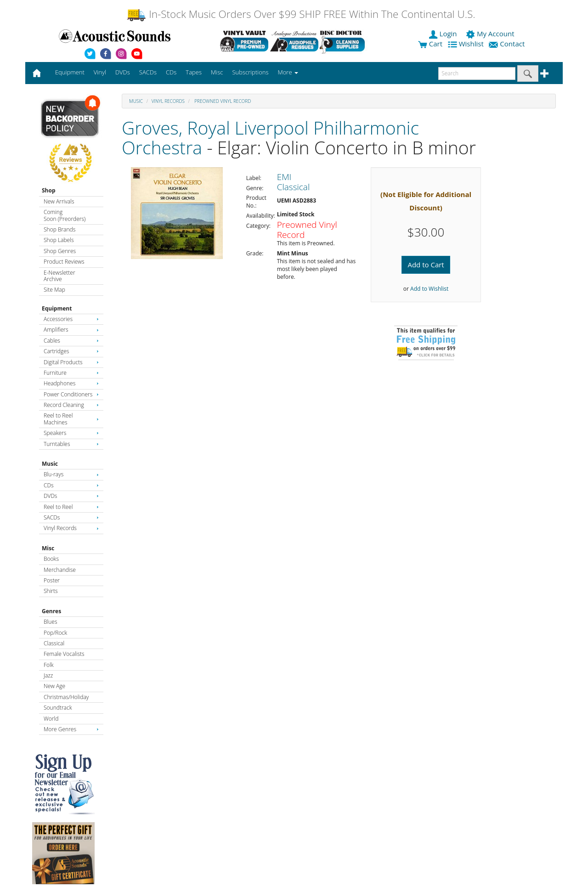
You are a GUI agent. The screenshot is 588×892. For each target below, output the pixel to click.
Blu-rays (71, 474)
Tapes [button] (194, 72)
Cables (71, 341)
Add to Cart (426, 265)
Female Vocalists (64, 654)
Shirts (51, 591)
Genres (51, 611)
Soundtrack (58, 708)
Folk (49, 665)
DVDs (71, 496)
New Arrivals (59, 201)
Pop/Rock (55, 633)
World (51, 719)
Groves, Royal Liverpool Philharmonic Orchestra (270, 137)
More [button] (288, 72)
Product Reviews (64, 262)
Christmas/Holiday (66, 697)
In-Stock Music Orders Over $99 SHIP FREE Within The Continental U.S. (301, 14)
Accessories (71, 319)
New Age (54, 686)
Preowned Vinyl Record (222, 101)
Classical (54, 643)
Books (51, 559)
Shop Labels (59, 240)
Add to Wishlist (429, 289)
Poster (52, 580)
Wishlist (467, 44)
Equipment (57, 308)
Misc (48, 548)
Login (444, 34)
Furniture (71, 373)
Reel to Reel (71, 507)
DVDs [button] (123, 72)
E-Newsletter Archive (59, 276)
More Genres (71, 729)
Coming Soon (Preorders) (65, 215)
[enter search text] (477, 73)
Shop (49, 190)
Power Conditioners (71, 394)
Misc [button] (217, 72)
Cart (430, 44)
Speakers (71, 433)
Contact (508, 44)
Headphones (71, 383)
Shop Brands (59, 229)
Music (50, 464)
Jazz (48, 675)
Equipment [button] (70, 72)
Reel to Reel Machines (71, 419)
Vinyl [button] (100, 72)
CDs (71, 485)
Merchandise (60, 570)
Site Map (54, 290)
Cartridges (71, 351)
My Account (491, 34)
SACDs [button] (148, 72)
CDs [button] (171, 72)
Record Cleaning (71, 405)
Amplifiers (71, 330)
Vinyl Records (71, 528)
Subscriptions (250, 72)
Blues (51, 622)
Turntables (71, 444)
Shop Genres (60, 251)
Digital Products (71, 362)
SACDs (71, 517)
